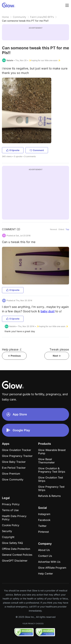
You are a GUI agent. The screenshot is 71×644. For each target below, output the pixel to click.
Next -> (57, 356)
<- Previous (14, 356)
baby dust (48, 311)
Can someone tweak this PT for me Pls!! (25, 21)
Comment (37, 150)
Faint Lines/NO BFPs (42, 17)
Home (5, 17)
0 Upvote (13, 150)
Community (19, 17)
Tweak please (59, 349)
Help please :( (12, 349)
